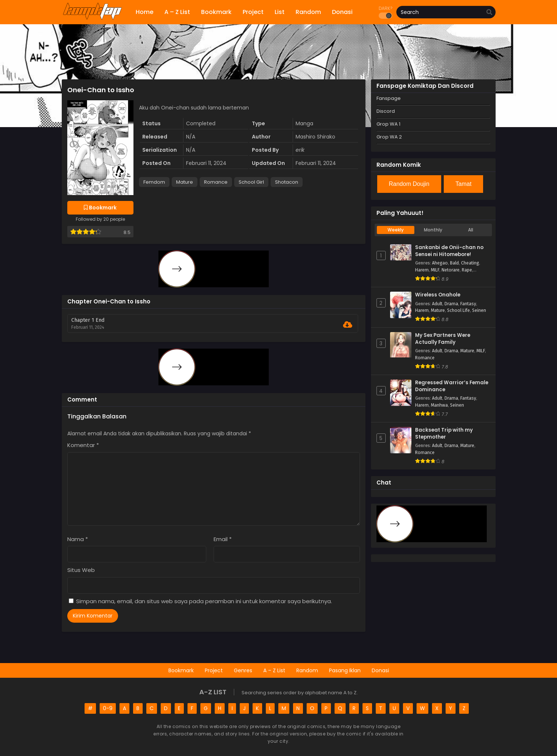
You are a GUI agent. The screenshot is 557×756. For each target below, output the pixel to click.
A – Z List (274, 670)
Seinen (479, 310)
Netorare (451, 270)
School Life (458, 310)
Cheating (470, 263)
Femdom (154, 182)
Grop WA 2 (389, 137)
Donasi (380, 670)
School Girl (251, 182)
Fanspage (389, 98)
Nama (78, 539)
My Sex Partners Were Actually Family (443, 339)
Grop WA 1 (388, 124)
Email (223, 539)
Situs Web (81, 570)
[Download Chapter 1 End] (348, 325)
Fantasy (468, 304)
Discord (386, 111)
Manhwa (439, 405)
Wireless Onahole (438, 295)
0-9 (108, 708)
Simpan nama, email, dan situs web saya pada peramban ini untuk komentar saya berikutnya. (204, 601)
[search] (489, 12)
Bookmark (181, 670)
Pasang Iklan (345, 670)
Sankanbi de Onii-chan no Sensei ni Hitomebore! (449, 251)
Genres (243, 670)
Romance (216, 182)
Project (214, 670)
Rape (467, 270)
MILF (435, 270)
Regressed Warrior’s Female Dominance (452, 386)
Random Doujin (409, 184)
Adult (437, 304)
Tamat (464, 184)
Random (307, 670)
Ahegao (440, 263)
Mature (185, 182)
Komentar (83, 445)
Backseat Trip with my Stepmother (444, 434)
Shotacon (287, 182)
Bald (454, 263)
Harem (422, 270)
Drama (451, 304)
